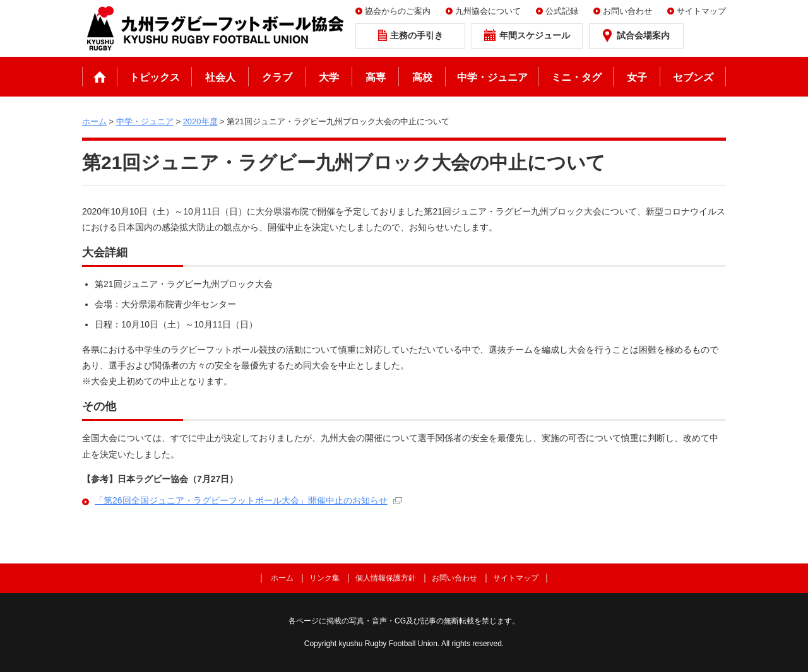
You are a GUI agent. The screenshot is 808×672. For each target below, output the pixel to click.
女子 (637, 77)
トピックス (155, 77)
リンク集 (324, 578)
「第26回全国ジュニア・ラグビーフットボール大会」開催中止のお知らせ (241, 500)
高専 (376, 77)
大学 (329, 77)
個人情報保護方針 (386, 578)
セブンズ (693, 77)
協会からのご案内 (398, 11)
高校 (422, 77)
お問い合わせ (627, 11)
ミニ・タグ (576, 77)
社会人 (220, 77)
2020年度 (200, 121)
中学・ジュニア (492, 77)
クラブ (277, 77)
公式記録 (562, 11)
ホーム (100, 77)
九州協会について (488, 11)
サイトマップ (701, 11)
